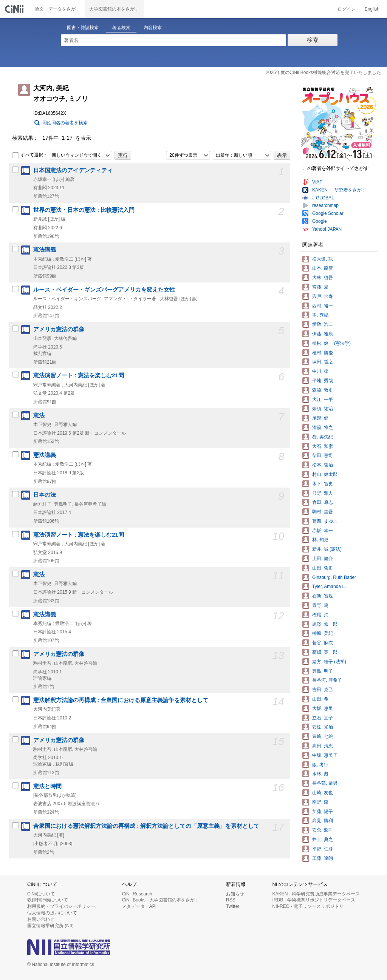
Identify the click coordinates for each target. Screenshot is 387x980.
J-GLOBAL (323, 198)
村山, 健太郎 (325, 474)
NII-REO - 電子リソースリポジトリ (308, 906)
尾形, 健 (320, 418)
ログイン (347, 9)
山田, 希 (320, 699)
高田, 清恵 (323, 746)
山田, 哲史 (323, 568)
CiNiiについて (41, 894)
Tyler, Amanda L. (329, 586)
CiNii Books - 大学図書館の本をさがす (161, 900)
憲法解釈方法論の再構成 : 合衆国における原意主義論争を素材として (121, 700)
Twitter (233, 906)
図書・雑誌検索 (83, 28)
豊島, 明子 (323, 671)
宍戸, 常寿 (323, 296)
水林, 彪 (320, 774)
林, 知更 (320, 540)
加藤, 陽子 (323, 812)
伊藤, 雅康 (323, 334)
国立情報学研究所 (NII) (50, 926)
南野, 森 (320, 802)
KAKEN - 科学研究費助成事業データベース (316, 894)
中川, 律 (320, 371)
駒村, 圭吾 (323, 512)
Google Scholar (328, 213)
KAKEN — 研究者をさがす (339, 190)
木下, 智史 (323, 484)
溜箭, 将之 (323, 427)
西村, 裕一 (323, 306)
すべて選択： (30, 155)
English (372, 9)
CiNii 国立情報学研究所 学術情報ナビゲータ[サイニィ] (15, 9)
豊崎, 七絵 (323, 736)
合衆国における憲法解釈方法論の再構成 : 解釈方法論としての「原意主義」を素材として (146, 826)
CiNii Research (137, 894)
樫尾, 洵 (320, 615)
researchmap (325, 205)
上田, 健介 (323, 559)
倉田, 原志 (323, 502)
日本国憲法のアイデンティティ (73, 170)
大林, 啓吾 (323, 278)
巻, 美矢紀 (323, 437)
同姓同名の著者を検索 (65, 123)
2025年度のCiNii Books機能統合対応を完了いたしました (323, 73)
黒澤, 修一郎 (325, 624)
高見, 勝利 (323, 821)
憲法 (39, 415)
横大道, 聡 (323, 259)
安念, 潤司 (323, 830)
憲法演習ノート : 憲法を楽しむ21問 (79, 375)
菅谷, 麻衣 (323, 643)
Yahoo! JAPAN (327, 229)
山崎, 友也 (323, 793)
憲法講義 (45, 250)
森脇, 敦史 (323, 390)
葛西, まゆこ (325, 521)
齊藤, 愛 (320, 287)
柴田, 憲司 (323, 455)
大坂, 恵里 (323, 708)
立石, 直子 (323, 718)
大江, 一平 (323, 400)
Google (320, 221)
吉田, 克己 (323, 690)
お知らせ (235, 894)
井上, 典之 (323, 840)
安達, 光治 (323, 727)
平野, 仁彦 (323, 849)
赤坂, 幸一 (323, 531)
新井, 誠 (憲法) (327, 549)
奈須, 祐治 (323, 409)
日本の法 (45, 495)
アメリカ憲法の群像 (59, 329)
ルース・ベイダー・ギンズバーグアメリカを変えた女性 (104, 290)
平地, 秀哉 (323, 381)
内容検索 (153, 28)
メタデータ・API (139, 906)
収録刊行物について (48, 900)
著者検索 (121, 28)
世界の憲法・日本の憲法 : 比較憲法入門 (84, 210)
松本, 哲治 (323, 465)
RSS (231, 900)
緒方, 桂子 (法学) (329, 662)
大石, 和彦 (323, 446)
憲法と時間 (47, 786)
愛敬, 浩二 (323, 324)
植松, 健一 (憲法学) (331, 343)
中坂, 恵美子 (325, 755)
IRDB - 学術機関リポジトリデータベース (314, 900)
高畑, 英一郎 (325, 652)
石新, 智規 (323, 596)
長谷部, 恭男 (325, 783)
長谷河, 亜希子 (327, 680)
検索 (313, 40)
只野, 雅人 (323, 493)
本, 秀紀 (320, 315)
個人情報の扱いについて (52, 913)
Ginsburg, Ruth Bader (334, 577)
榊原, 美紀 (323, 633)
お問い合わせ (41, 919)
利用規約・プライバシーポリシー (61, 906)
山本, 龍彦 (323, 268)
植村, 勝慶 (323, 353)
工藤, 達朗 (323, 858)
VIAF (317, 182)
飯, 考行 (320, 765)
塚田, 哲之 (323, 362)
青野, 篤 (320, 605)
